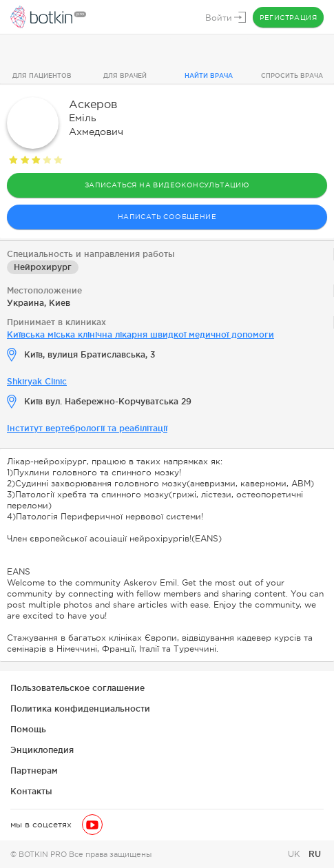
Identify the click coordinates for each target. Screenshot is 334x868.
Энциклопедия (42, 750)
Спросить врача (292, 76)
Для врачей (125, 76)
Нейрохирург (43, 267)
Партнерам (34, 771)
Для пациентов (42, 76)
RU (315, 854)
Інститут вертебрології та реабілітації (87, 428)
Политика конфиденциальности (80, 709)
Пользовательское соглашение (77, 688)
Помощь (28, 729)
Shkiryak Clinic (37, 381)
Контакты (31, 791)
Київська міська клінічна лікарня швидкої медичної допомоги (140, 334)
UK (295, 854)
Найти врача (209, 76)
